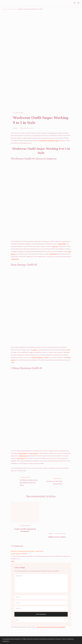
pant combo (34, 453)
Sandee (16, 128)
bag (47, 357)
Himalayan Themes (61, 639)
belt (69, 350)
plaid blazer (62, 244)
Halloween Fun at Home (57, 537)
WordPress (6, 641)
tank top (55, 246)
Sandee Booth (17, 639)
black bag (15, 259)
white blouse (23, 456)
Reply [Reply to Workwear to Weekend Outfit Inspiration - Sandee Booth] (13, 561)
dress (34, 350)
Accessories (53, 254)
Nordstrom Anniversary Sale (49, 141)
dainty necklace (37, 357)
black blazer (22, 453)
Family (51, 534)
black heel (21, 458)
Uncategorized (18, 113)
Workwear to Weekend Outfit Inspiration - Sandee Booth (27, 551)
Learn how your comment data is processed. (51, 627)
